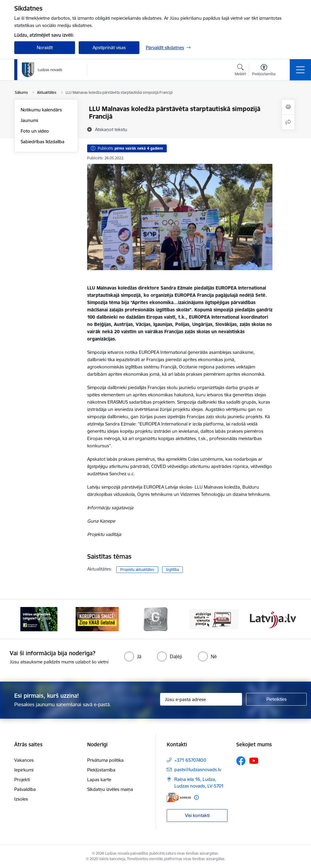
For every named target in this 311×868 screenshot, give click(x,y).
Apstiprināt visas (109, 47)
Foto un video (35, 131)
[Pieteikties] (276, 699)
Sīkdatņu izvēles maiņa (110, 789)
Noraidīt (45, 47)
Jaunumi (29, 120)
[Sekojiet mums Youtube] (254, 761)
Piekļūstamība (101, 770)
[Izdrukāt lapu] (288, 107)
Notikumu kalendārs (41, 110)
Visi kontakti (197, 815)
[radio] (133, 656)
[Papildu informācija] (196, 797)
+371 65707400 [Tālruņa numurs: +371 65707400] (190, 760)
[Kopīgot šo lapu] (288, 122)
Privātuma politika (105, 760)
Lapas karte (99, 780)
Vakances (24, 760)
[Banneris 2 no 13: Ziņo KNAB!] (97, 619)
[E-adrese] (179, 797)
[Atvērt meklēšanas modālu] (240, 71)
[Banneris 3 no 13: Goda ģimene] (155, 619)
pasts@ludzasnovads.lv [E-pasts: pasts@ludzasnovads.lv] (198, 770)
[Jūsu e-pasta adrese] (201, 699)
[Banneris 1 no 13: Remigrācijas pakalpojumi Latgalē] (39, 619)
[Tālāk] (287, 619)
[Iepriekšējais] (24, 619)
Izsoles (21, 799)
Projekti (22, 780)
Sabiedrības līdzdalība (43, 142)
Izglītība (173, 570)
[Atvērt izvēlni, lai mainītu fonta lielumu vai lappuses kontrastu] (264, 71)
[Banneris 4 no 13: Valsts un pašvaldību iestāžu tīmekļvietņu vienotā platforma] (214, 619)
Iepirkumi (24, 770)
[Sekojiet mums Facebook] (241, 761)
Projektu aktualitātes (137, 570)
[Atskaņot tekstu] (111, 129)
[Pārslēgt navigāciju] (300, 70)
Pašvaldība (25, 789)
